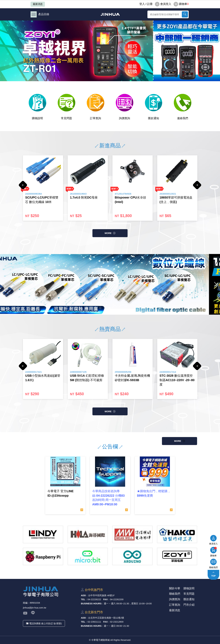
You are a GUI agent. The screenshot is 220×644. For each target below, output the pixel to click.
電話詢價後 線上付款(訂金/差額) (44, 623)
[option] (110, 51)
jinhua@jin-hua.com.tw (35, 608)
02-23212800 (117, 622)
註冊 (150, 4)
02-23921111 (94, 622)
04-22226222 (94, 599)
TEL (83, 599)
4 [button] (114, 308)
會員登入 (163, 4)
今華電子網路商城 (110, 14)
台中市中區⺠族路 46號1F (101, 595)
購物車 (181, 4)
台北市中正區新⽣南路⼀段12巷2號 (106, 618)
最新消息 (38, 4)
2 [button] (105, 308)
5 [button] (119, 308)
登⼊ (142, 4)
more (108, 233)
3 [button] (109, 308)
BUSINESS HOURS (91, 603)
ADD (83, 595)
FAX (105, 599)
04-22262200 (117, 599)
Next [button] (197, 187)
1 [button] (100, 308)
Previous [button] (23, 187)
